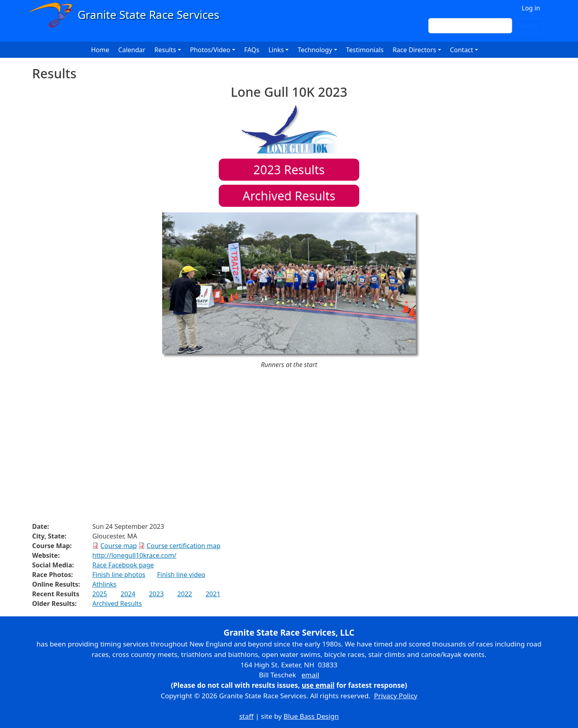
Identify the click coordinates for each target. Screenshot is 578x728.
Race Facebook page (123, 565)
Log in (531, 8)
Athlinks (104, 584)
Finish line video (181, 575)
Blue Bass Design (311, 716)
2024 (128, 594)
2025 (100, 594)
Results (289, 170)
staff (246, 716)
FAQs (252, 50)
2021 (213, 594)
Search (528, 26)
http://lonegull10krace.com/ (134, 555)
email (310, 675)
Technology (315, 50)
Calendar (132, 50)
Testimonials (365, 50)
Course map (119, 546)
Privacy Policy (396, 696)
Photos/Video (210, 50)
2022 (185, 594)
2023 (156, 594)
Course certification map (183, 546)
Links (276, 50)
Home (100, 50)
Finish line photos (119, 575)
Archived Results (289, 196)
